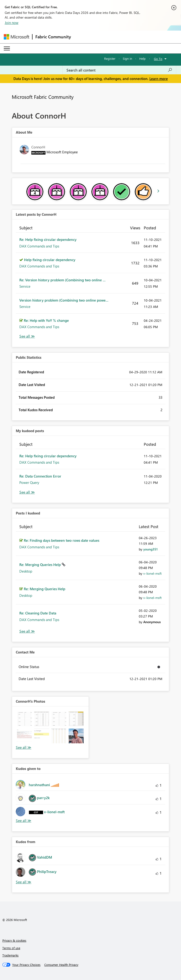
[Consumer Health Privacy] (61, 965)
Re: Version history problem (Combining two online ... (62, 280)
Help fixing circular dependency (50, 260)
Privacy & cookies (14, 940)
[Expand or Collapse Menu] (7, 48)
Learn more (159, 79)
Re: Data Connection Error (40, 476)
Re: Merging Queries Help (41, 565)
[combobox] (119, 70)
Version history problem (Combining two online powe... (64, 300)
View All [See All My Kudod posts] (27, 492)
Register (110, 58)
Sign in (127, 58)
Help (142, 58)
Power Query (29, 482)
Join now (12, 23)
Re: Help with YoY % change (46, 320)
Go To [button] (158, 59)
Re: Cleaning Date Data (38, 613)
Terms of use (11, 948)
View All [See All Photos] (24, 747)
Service (25, 286)
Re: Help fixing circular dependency (48, 239)
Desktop (26, 571)
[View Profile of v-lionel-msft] (152, 573)
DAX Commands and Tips (39, 246)
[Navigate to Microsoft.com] (16, 37)
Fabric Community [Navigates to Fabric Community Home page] (53, 37)
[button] (24, 719)
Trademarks (10, 955)
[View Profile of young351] (150, 549)
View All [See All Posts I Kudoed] (27, 631)
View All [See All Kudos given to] (24, 821)
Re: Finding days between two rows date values (62, 540)
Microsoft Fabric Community (43, 97)
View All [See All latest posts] (27, 336)
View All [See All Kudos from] (24, 882)
